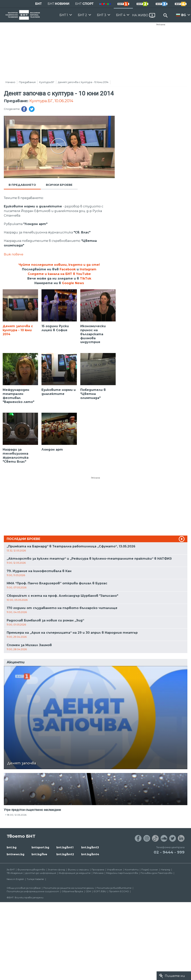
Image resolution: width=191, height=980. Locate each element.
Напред (165, 870)
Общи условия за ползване (24, 888)
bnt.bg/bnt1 (65, 847)
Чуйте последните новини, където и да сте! (59, 265)
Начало (10, 82)
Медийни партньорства (122, 873)
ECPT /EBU (100, 891)
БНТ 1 (64, 15)
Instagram (88, 269)
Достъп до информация (41, 873)
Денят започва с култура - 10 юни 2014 (83, 82)
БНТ (39, 4)
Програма (98, 870)
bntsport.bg (40, 847)
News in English (15, 879)
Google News (73, 283)
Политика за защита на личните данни (69, 888)
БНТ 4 (121, 15)
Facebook (68, 269)
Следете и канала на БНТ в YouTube (59, 274)
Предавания (27, 82)
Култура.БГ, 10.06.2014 (51, 101)
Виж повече (14, 254)
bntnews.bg (15, 854)
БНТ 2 (82, 15)
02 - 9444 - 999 (169, 852)
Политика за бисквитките (114, 888)
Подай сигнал (150, 870)
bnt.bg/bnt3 (90, 847)
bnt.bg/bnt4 (90, 854)
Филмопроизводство (31, 870)
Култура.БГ (47, 82)
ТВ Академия (15, 873)
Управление (114, 870)
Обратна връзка (72, 891)
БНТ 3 (102, 15)
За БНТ (11, 870)
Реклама (161, 24)
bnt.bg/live (39, 854)
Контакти (132, 870)
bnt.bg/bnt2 (65, 854)
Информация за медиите (75, 873)
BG (184, 15)
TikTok (86, 278)
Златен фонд (56, 870)
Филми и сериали (78, 870)
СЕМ (88, 891)
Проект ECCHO (119, 891)
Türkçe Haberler (35, 879)
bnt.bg (12, 847)
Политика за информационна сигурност (33, 891)
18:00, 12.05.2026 (17, 815)
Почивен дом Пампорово (156, 873)
